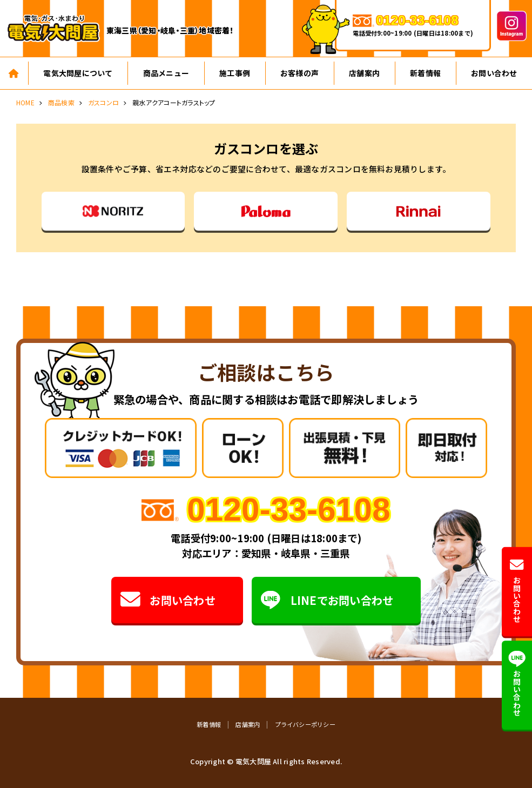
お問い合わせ (167, 600)
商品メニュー (166, 73)
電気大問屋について (78, 73)
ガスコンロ (103, 102)
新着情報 (425, 73)
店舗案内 (364, 73)
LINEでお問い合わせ (327, 600)
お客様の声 (299, 73)
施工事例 (235, 73)
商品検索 (61, 102)
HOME (25, 102)
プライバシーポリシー (305, 724)
